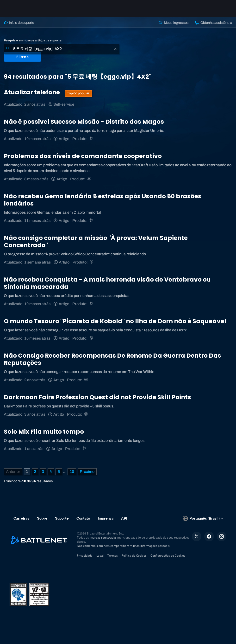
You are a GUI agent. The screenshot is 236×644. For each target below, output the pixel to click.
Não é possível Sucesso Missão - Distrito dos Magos (84, 122)
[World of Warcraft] (92, 262)
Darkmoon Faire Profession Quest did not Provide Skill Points (97, 397)
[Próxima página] (87, 472)
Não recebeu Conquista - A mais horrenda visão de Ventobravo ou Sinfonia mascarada (107, 283)
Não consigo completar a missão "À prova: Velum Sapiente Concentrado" (96, 241)
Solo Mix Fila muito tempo (44, 432)
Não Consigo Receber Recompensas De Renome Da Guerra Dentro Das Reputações (112, 359)
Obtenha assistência (214, 23)
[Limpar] (115, 49)
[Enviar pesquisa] (8, 49)
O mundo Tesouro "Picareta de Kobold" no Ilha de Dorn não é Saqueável (115, 321)
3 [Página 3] (43, 472)
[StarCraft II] (90, 179)
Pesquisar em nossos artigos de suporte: (33, 40)
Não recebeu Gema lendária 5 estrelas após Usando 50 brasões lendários (103, 200)
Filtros (22, 57)
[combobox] (62, 49)
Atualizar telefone (32, 92)
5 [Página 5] (59, 472)
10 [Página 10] (72, 472)
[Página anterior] (13, 472)
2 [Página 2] (35, 472)
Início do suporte (19, 23)
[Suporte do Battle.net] (92, 139)
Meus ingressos (174, 23)
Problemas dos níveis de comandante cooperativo (83, 156)
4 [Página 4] (51, 472)
